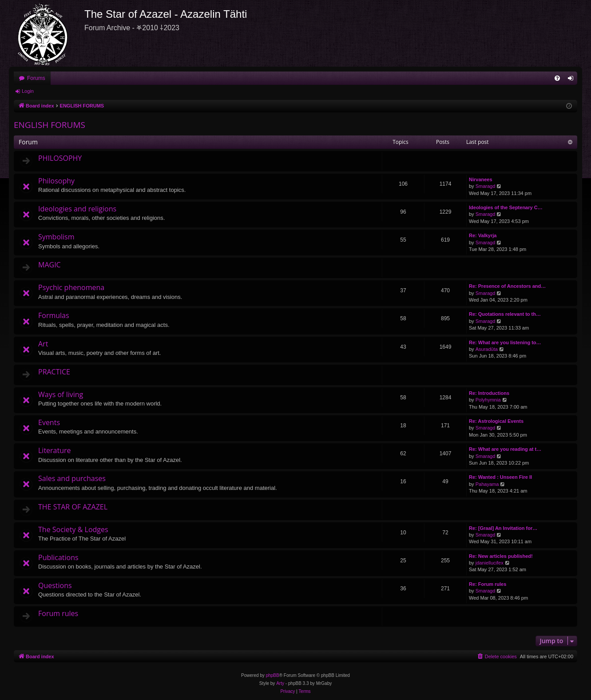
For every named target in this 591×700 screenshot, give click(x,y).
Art (43, 344)
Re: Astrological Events (496, 421)
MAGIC (50, 265)
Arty (280, 683)
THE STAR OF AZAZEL (73, 507)
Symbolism (56, 237)
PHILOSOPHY (60, 158)
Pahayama (487, 484)
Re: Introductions (489, 393)
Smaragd (486, 186)
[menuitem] (557, 78)
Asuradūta (487, 349)
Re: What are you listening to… (505, 342)
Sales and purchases (72, 478)
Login (28, 91)
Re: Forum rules (488, 584)
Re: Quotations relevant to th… (505, 314)
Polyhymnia (488, 400)
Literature (55, 450)
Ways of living (61, 394)
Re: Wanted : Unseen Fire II (500, 477)
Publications (58, 557)
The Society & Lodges (73, 529)
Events (49, 422)
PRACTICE (54, 372)
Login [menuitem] (573, 80)
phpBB (273, 675)
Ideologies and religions (77, 209)
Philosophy (56, 181)
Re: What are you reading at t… (505, 449)
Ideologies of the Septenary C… (506, 207)
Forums (36, 78)
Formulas (54, 315)
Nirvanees (481, 179)
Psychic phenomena (71, 287)
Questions (55, 585)
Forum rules (58, 613)
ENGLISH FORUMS (50, 125)
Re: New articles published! (501, 556)
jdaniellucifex (490, 563)
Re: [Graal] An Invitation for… (503, 528)
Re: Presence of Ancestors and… (507, 286)
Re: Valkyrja (483, 235)
